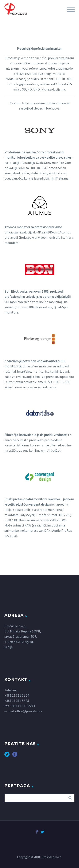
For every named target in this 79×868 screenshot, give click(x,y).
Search (70, 798)
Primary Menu (71, 9)
